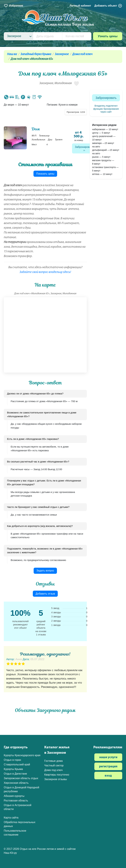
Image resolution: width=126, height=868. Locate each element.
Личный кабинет (80, 6)
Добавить (108, 6)
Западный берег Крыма (36, 54)
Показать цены (45, 174)
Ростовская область (16, 801)
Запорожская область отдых (21, 778)
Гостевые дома (53, 761)
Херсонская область (16, 783)
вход (108, 776)
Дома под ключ (82, 54)
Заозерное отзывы (56, 779)
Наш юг (12, 54)
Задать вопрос (45, 571)
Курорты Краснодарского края (22, 755)
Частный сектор (54, 765)
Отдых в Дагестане (15, 774)
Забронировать (84, 147)
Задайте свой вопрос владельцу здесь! (45, 272)
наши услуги (108, 757)
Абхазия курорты (14, 796)
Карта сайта (11, 818)
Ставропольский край (17, 764)
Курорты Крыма (13, 769)
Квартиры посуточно (57, 775)
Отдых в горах (12, 760)
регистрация (108, 767)
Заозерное (62, 54)
